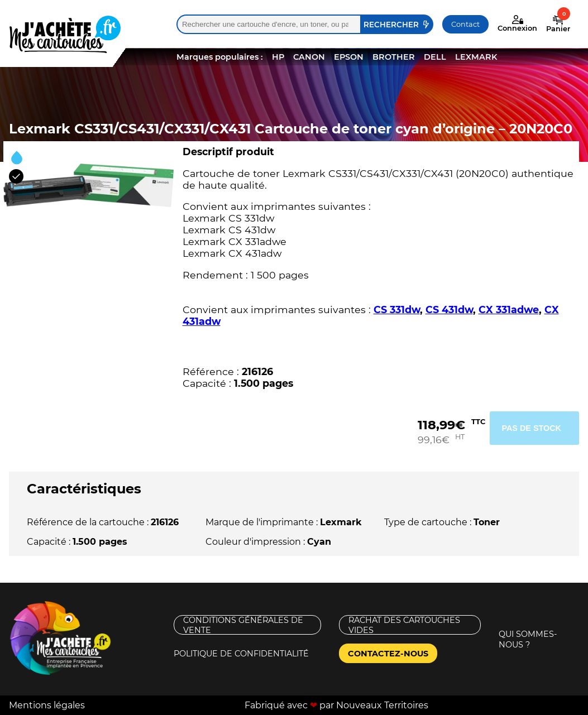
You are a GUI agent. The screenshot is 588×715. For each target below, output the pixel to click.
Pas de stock (531, 428)
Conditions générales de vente (243, 625)
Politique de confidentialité (241, 654)
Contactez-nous (388, 654)
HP (278, 57)
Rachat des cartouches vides (404, 625)
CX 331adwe (509, 309)
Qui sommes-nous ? (528, 639)
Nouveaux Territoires (382, 705)
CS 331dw (397, 309)
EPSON (349, 57)
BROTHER (394, 57)
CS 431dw (449, 309)
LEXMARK (476, 57)
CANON (309, 57)
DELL (435, 57)
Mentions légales (47, 705)
